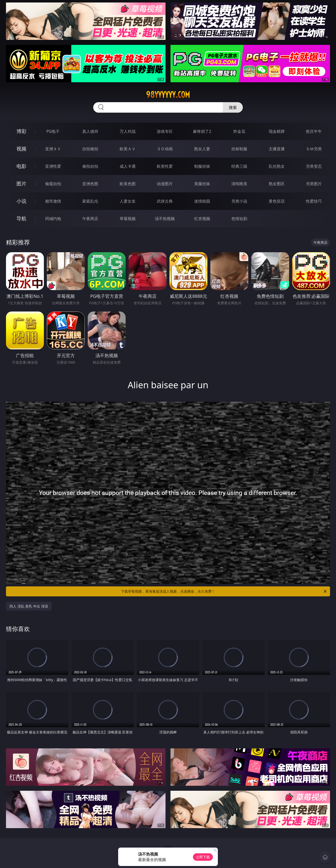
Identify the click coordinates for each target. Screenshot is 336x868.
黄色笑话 (277, 201)
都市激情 (53, 201)
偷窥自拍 (53, 184)
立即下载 (203, 857)
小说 (21, 201)
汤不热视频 (165, 219)
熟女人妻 (202, 149)
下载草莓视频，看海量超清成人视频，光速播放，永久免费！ (224, 591)
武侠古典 (165, 201)
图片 (21, 184)
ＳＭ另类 (314, 149)
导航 (21, 218)
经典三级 (239, 166)
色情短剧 (239, 219)
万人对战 (128, 131)
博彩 (21, 131)
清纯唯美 (239, 184)
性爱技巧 (314, 201)
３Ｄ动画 (165, 149)
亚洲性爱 (53, 166)
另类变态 (314, 166)
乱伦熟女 (277, 166)
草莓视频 (128, 219)
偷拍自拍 (90, 166)
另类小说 (239, 201)
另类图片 (314, 184)
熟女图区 (277, 184)
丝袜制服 (239, 149)
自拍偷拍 (90, 149)
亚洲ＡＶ (53, 149)
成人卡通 (128, 166)
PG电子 (53, 131)
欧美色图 (128, 184)
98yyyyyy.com (168, 95)
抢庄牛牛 (314, 131)
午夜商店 (90, 219)
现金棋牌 (277, 131)
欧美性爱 (165, 166)
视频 (21, 149)
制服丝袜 (202, 166)
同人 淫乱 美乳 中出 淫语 (29, 606)
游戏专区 (165, 131)
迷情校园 (202, 201)
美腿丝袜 (202, 184)
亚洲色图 (90, 184)
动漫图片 (165, 184)
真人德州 (90, 131)
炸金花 (239, 131)
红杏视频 (202, 219)
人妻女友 (128, 201)
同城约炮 (53, 219)
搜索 (233, 107)
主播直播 (277, 149)
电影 (21, 166)
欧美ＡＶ (128, 149)
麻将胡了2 (202, 131)
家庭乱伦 (90, 201)
